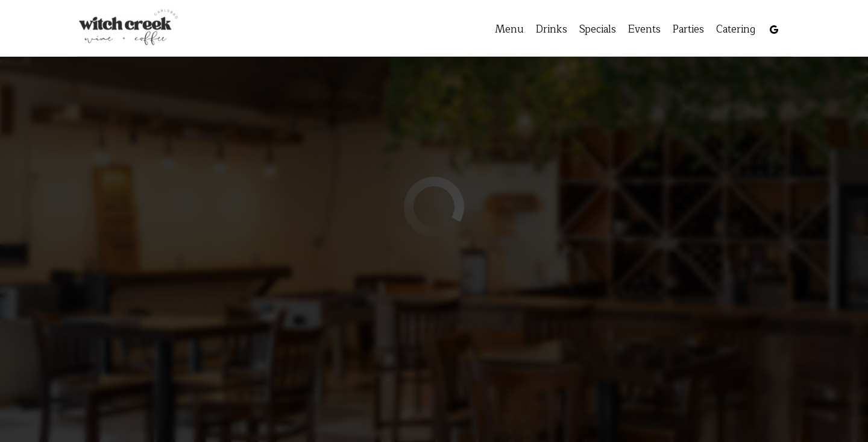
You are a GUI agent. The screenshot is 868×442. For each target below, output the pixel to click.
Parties (677, 30)
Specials (586, 30)
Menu (498, 30)
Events (633, 30)
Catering (724, 30)
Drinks (540, 30)
